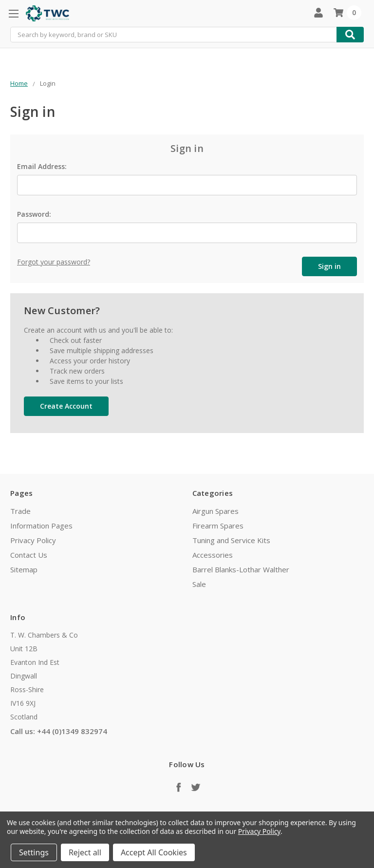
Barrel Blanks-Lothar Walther (241, 569)
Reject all (85, 852)
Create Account (66, 406)
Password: (34, 214)
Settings (34, 852)
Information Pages (41, 526)
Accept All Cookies (154, 852)
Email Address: (42, 166)
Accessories (213, 555)
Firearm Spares (218, 526)
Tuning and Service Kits (231, 540)
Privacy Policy (33, 540)
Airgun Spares (215, 511)
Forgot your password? (54, 262)
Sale (199, 584)
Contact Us (29, 555)
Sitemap (24, 569)
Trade (20, 511)
